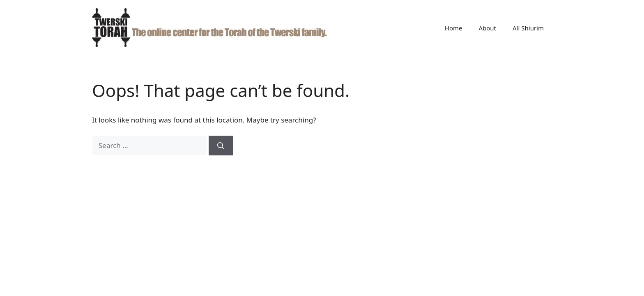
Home (454, 28)
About (487, 28)
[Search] (221, 146)
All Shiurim (528, 28)
